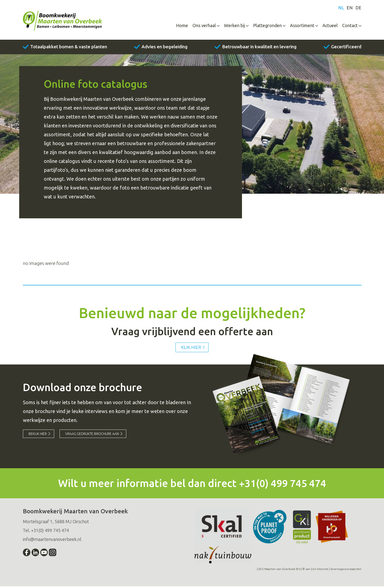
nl (341, 9)
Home (182, 26)
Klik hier (191, 349)
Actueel (330, 26)
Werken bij (234, 26)
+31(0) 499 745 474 (282, 485)
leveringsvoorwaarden (346, 571)
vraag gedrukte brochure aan (93, 436)
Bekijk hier (38, 436)
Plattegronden (267, 26)
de (358, 9)
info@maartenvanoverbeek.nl (52, 541)
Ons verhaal (204, 26)
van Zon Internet (317, 571)
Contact (350, 26)
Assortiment (302, 26)
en (350, 9)
